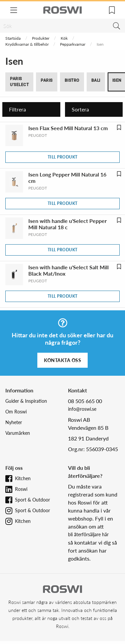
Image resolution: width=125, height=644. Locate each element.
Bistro (72, 80)
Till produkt (63, 157)
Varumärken (18, 433)
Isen (117, 80)
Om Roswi (16, 412)
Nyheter (14, 422)
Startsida (13, 38)
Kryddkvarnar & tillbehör (27, 44)
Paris (47, 80)
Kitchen (23, 478)
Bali (96, 80)
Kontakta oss (62, 360)
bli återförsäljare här (88, 534)
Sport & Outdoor (32, 500)
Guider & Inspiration (26, 401)
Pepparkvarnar (73, 44)
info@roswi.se (82, 409)
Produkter (41, 38)
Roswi (21, 489)
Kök (64, 38)
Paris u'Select (19, 82)
